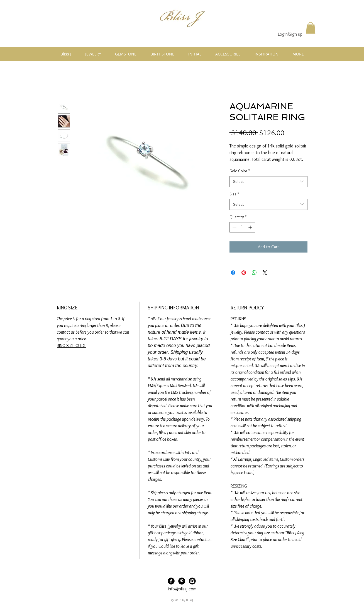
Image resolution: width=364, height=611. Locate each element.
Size (234, 194)
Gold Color (240, 171)
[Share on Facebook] (233, 273)
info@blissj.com (182, 589)
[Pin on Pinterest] (244, 273)
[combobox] (268, 182)
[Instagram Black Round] (192, 581)
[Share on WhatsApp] (254, 273)
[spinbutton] (242, 227)
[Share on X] (265, 273)
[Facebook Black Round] (171, 581)
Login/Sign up (290, 34)
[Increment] (251, 227)
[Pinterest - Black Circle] (182, 581)
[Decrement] (234, 227)
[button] (311, 28)
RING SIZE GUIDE (72, 345)
